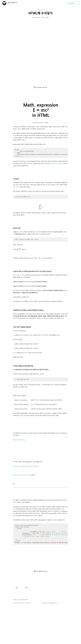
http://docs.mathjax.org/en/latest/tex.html (26, 466)
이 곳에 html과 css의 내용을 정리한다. (49, 603)
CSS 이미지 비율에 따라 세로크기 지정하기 (21, 603)
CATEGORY (74, 3)
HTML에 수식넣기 (41, 13)
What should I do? (13, 2)
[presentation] (40, 207)
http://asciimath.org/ (19, 440)
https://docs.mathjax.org (58, 164)
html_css (40, 10)
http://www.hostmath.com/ (21, 475)
